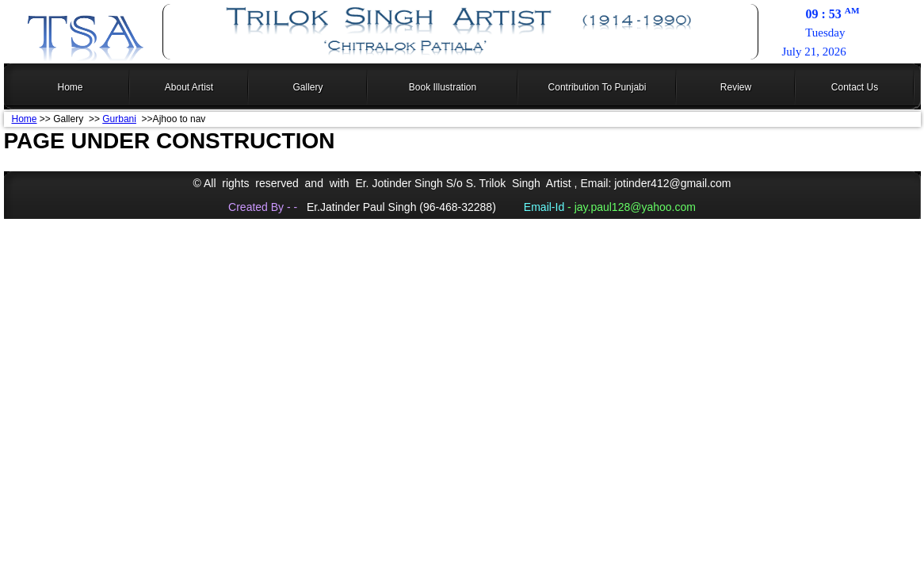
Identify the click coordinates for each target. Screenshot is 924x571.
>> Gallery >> (70, 119)
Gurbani (119, 119)
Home (25, 119)
